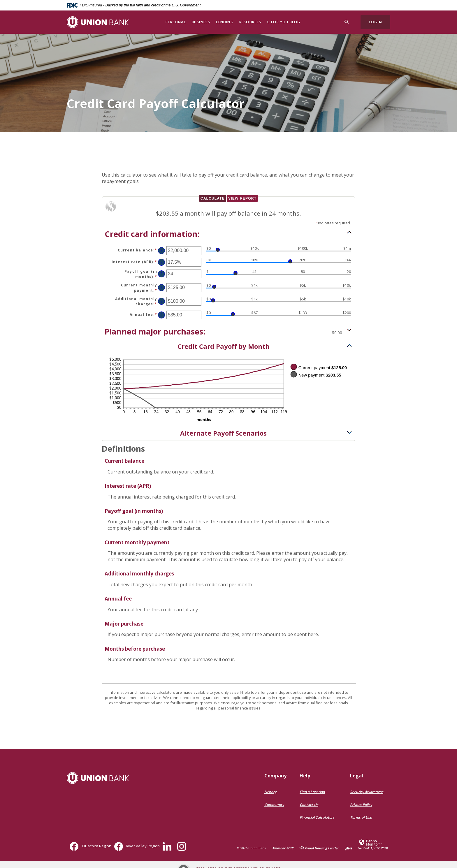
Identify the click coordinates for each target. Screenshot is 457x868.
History (270, 792)
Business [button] (201, 22)
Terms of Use (361, 817)
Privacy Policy (361, 805)
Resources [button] (250, 22)
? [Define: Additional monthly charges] (162, 301)
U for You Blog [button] (284, 22)
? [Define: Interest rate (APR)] (162, 262)
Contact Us (309, 805)
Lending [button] (225, 22)
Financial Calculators (317, 817)
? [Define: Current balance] (162, 250)
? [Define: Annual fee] (162, 315)
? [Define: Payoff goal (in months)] (162, 274)
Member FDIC (283, 848)
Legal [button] (357, 776)
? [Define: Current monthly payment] (162, 287)
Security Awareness (367, 792)
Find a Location (312, 792)
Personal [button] (176, 22)
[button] (228, 233)
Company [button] (275, 776)
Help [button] (305, 776)
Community (274, 805)
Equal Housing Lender (322, 848)
